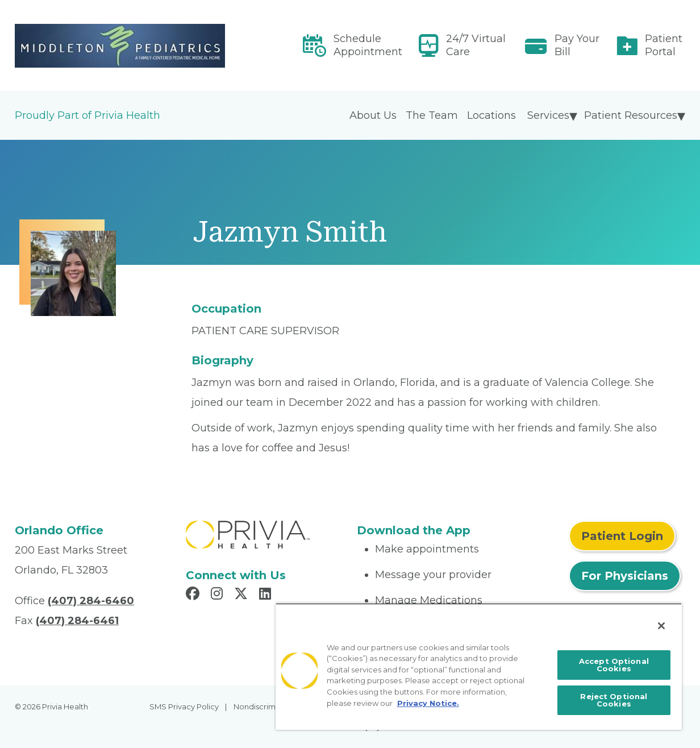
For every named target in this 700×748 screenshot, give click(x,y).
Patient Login (622, 536)
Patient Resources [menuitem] (631, 115)
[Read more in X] (243, 595)
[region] (479, 666)
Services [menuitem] (548, 115)
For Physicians (625, 576)
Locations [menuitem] (491, 115)
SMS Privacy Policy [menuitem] (184, 707)
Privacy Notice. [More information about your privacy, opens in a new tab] (428, 703)
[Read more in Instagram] (218, 595)
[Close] (661, 626)
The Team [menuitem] (432, 115)
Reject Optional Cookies (614, 700)
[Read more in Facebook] (194, 595)
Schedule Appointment (368, 45)
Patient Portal (664, 45)
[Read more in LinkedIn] (267, 595)
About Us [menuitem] (373, 115)
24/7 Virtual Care (476, 45)
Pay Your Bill (577, 45)
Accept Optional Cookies (614, 665)
